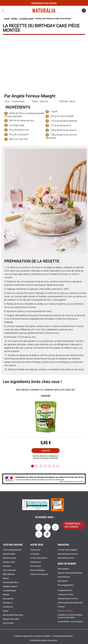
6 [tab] (54, 466)
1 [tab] (32, 466)
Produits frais (9, 562)
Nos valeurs (63, 581)
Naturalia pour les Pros (68, 554)
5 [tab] (49, 466)
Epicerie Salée (9, 554)
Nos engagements (66, 585)
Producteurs (36, 562)
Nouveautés (8, 599)
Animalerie (8, 603)
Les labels (35, 554)
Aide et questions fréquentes (70, 603)
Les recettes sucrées (26, 18)
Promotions (8, 607)
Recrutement (63, 569)
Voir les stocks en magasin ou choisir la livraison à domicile (45, 457)
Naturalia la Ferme (66, 558)
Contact (61, 607)
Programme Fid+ (65, 590)
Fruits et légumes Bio (12, 550)
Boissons (7, 566)
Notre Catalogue (37, 570)
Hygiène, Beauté (10, 587)
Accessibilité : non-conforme (70, 622)
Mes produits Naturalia (13, 615)
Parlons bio (35, 550)
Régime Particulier (11, 619)
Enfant (6, 578)
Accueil (7, 18)
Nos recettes (36, 566)
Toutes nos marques (39, 574)
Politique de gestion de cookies (44, 640)
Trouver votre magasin (68, 550)
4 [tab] (45, 466)
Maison (6, 595)
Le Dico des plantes (39, 558)
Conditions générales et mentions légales (32, 636)
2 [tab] (37, 466)
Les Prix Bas (8, 623)
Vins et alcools (9, 570)
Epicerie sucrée (9, 558)
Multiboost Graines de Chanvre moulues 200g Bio (46, 390)
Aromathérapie (9, 591)
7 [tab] (58, 466)
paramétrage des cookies (73, 525)
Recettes (14, 18)
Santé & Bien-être (10, 582)
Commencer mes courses (44, 3)
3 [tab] (41, 466)
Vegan (6, 611)
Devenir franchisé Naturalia (70, 573)
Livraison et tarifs (66, 595)
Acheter (46, 451)
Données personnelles (62, 636)
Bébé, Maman (9, 574)
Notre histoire (64, 577)
